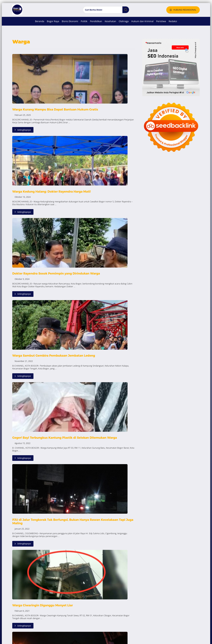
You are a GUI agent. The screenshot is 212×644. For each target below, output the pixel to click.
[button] (124, 15)
